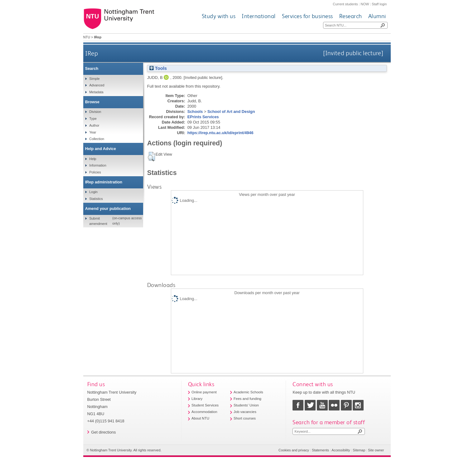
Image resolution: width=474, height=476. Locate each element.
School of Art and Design (231, 112)
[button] (151, 157)
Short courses (245, 418)
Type (93, 119)
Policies (95, 172)
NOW (365, 4)
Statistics (96, 199)
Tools (158, 68)
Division (95, 112)
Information (98, 165)
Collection (97, 139)
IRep (92, 53)
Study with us (219, 16)
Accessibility (341, 450)
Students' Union (246, 405)
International (259, 16)
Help (93, 159)
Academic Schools (248, 392)
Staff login (379, 4)
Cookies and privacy (294, 450)
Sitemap (359, 450)
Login (93, 192)
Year (93, 132)
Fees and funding (247, 399)
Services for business (307, 16)
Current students (345, 4)
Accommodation (204, 412)
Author (94, 125)
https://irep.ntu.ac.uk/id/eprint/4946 (220, 133)
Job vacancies (245, 412)
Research (351, 16)
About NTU (200, 418)
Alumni (377, 16)
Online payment (204, 392)
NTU (87, 37)
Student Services (205, 405)
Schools (195, 112)
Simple (94, 79)
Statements (320, 450)
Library (197, 399)
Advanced (97, 85)
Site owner (376, 450)
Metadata (96, 92)
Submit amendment (98, 221)
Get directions (103, 432)
